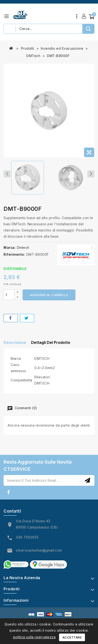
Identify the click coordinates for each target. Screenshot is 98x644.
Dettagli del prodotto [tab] (51, 342)
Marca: (10, 248)
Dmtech (23, 248)
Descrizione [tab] (15, 342)
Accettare (72, 637)
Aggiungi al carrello (49, 295)
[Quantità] (9, 295)
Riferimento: (14, 254)
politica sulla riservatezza (34, 637)
